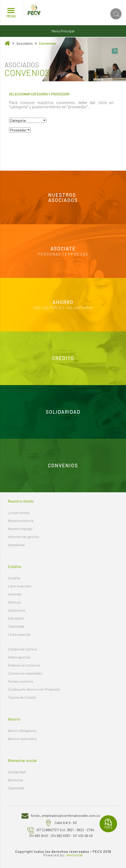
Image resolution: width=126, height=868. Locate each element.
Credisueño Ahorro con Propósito (34, 689)
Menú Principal (63, 31)
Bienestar (16, 780)
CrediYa (14, 578)
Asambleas (16, 545)
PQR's (108, 824)
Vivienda (14, 594)
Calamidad (16, 626)
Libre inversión (20, 586)
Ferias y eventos (21, 681)
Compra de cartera (22, 649)
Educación (16, 618)
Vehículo (14, 602)
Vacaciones (17, 610)
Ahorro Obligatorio (22, 731)
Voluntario (79, 307)
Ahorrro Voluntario (22, 739)
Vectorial (75, 855)
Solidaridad (17, 772)
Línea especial (19, 634)
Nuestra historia (21, 521)
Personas (50, 254)
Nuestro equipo (20, 529)
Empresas (77, 254)
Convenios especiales (25, 673)
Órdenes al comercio (24, 665)
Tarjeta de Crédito (22, 697)
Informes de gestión (24, 537)
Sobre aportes (19, 657)
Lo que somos (19, 513)
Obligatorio (48, 307)
